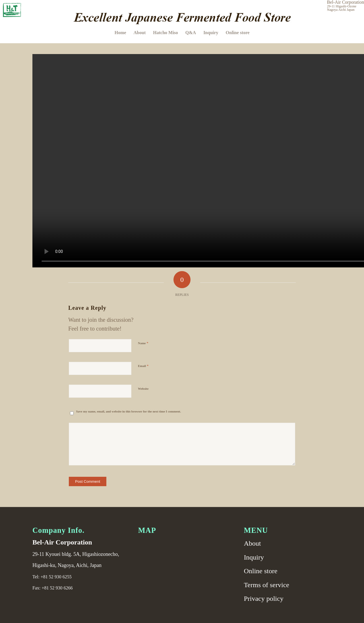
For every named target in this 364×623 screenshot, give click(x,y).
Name (143, 343)
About (252, 543)
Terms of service (266, 585)
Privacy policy (263, 599)
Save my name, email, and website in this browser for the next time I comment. (129, 411)
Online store (260, 571)
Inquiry (254, 557)
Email (143, 366)
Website (143, 389)
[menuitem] (120, 33)
